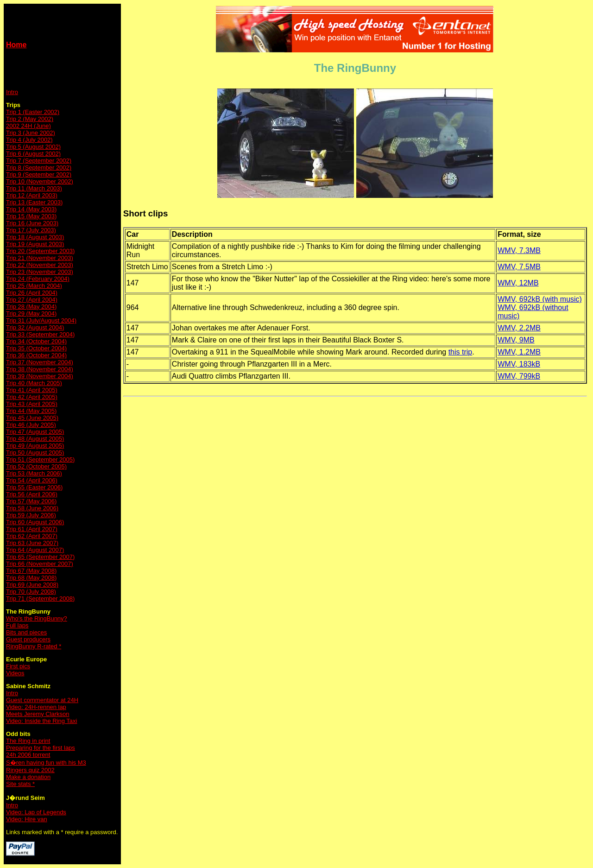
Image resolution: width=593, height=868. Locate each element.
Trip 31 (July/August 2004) (41, 320)
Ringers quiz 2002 (30, 770)
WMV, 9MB (516, 340)
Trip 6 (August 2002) (33, 154)
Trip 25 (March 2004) (34, 286)
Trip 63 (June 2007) (32, 543)
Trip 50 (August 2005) (35, 453)
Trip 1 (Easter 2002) (33, 112)
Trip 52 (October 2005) (36, 466)
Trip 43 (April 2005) (32, 404)
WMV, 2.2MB (519, 328)
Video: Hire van (27, 819)
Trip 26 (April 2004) (32, 293)
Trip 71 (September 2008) (40, 599)
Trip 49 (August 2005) (35, 446)
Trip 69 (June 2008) (32, 585)
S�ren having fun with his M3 (46, 763)
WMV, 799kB (519, 376)
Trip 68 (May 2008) (31, 578)
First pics (18, 666)
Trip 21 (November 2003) (40, 258)
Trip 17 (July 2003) (31, 230)
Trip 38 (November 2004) (40, 369)
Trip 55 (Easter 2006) (34, 487)
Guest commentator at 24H (42, 700)
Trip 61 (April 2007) (32, 529)
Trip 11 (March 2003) (34, 188)
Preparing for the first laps (41, 748)
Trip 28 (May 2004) (31, 307)
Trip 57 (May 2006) (31, 501)
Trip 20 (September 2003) (40, 251)
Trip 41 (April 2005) (32, 390)
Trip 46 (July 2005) (31, 425)
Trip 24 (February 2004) (38, 279)
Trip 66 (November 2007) (40, 564)
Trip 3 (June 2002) (31, 133)
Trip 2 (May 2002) (30, 119)
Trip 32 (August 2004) (35, 327)
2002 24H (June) (28, 126)
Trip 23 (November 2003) (40, 272)
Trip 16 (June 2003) (32, 223)
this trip (461, 352)
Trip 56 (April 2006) (32, 494)
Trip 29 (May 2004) (31, 314)
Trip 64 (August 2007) (35, 550)
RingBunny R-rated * (34, 646)
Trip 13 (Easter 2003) (34, 202)
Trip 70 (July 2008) (31, 592)
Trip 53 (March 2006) (34, 473)
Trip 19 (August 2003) (35, 244)
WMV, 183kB (519, 364)
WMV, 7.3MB (519, 250)
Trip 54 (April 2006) (32, 480)
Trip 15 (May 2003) (31, 216)
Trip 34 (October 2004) (36, 341)
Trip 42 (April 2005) (32, 397)
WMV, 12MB (518, 283)
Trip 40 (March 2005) (34, 383)
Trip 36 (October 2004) (36, 355)
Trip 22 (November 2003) (40, 265)
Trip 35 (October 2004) (36, 348)
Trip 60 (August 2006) (35, 522)
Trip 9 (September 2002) (39, 174)
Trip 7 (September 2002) (39, 161)
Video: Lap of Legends (36, 812)
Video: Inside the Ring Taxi (41, 721)
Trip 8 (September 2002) (39, 168)
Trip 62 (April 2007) (32, 536)
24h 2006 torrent (28, 755)
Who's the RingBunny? (37, 618)
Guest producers (28, 639)
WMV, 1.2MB (519, 352)
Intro (12, 92)
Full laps (17, 625)
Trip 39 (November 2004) (40, 376)
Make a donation (28, 777)
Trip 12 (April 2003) (32, 195)
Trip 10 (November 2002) (40, 181)
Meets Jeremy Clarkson (38, 714)
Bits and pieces (26, 632)
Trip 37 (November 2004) (40, 362)
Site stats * (20, 784)
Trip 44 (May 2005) (31, 411)
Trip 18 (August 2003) (35, 237)
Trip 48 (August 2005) (35, 439)
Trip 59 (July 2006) (31, 515)
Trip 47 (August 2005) (35, 432)
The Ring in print (28, 741)
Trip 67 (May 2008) (31, 571)
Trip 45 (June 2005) (32, 418)
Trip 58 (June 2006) (32, 508)
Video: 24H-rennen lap (36, 707)
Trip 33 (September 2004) (40, 334)
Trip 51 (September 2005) (40, 459)
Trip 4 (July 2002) (29, 140)
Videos (15, 673)
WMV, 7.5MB (519, 267)
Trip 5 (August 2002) (33, 147)
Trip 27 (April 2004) (32, 300)
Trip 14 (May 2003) (31, 209)
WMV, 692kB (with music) (540, 299)
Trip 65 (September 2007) (40, 557)
